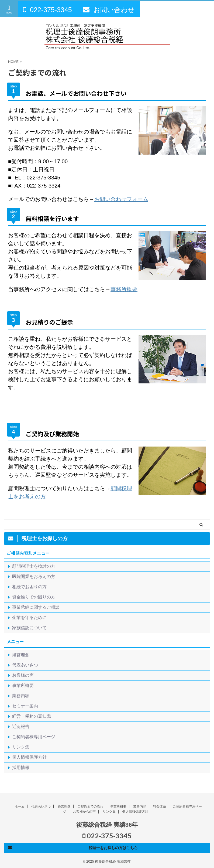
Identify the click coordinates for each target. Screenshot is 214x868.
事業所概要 (23, 685)
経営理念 (21, 655)
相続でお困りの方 (29, 587)
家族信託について (29, 628)
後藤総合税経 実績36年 (107, 825)
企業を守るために (29, 617)
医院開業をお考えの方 (34, 576)
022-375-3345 (107, 836)
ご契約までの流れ (90, 806)
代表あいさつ (25, 665)
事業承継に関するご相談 (36, 607)
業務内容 (21, 696)
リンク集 (21, 747)
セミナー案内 (25, 706)
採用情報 (21, 767)
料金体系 (160, 806)
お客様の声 (23, 675)
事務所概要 (124, 289)
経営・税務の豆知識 (32, 716)
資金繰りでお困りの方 (34, 597)
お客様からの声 (84, 812)
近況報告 (21, 726)
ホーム (20, 806)
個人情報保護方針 (29, 757)
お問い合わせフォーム (121, 199)
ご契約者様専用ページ (34, 737)
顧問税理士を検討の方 (34, 566)
